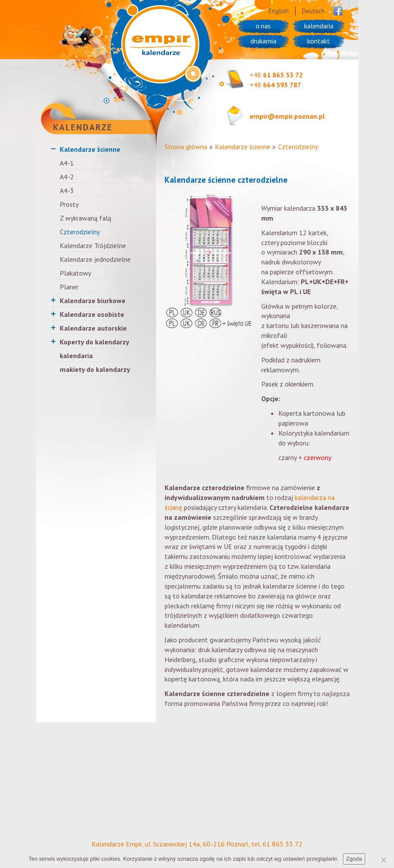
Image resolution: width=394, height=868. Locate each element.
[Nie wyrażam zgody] (383, 860)
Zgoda (354, 859)
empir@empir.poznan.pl (287, 116)
